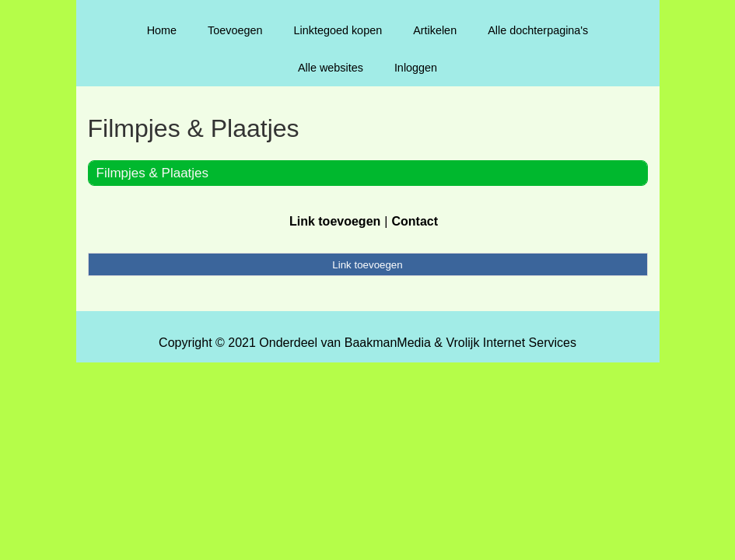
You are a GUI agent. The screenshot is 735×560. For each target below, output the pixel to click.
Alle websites (331, 68)
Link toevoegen (335, 221)
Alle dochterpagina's (538, 30)
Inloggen (416, 68)
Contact (415, 221)
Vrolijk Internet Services (511, 343)
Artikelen (435, 30)
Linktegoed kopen (338, 30)
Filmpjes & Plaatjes (153, 173)
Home (162, 30)
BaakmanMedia (388, 343)
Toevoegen (235, 30)
